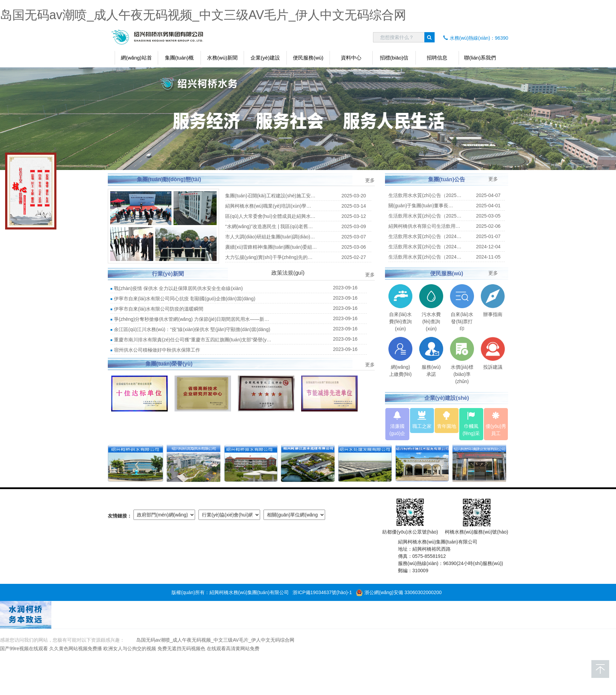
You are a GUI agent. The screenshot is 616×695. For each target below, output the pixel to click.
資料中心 (351, 58)
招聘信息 (437, 58)
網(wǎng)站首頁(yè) (136, 60)
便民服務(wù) (308, 58)
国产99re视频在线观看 (24, 648)
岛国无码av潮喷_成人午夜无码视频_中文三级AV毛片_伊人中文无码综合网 (203, 15)
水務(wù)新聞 (222, 58)
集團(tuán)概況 (179, 60)
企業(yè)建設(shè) (265, 60)
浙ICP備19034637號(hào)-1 (322, 592)
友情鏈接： (120, 516)
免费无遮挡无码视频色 (181, 648)
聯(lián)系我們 (480, 58)
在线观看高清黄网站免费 (233, 648)
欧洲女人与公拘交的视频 (130, 648)
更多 (370, 180)
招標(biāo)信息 (394, 60)
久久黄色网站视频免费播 (76, 648)
